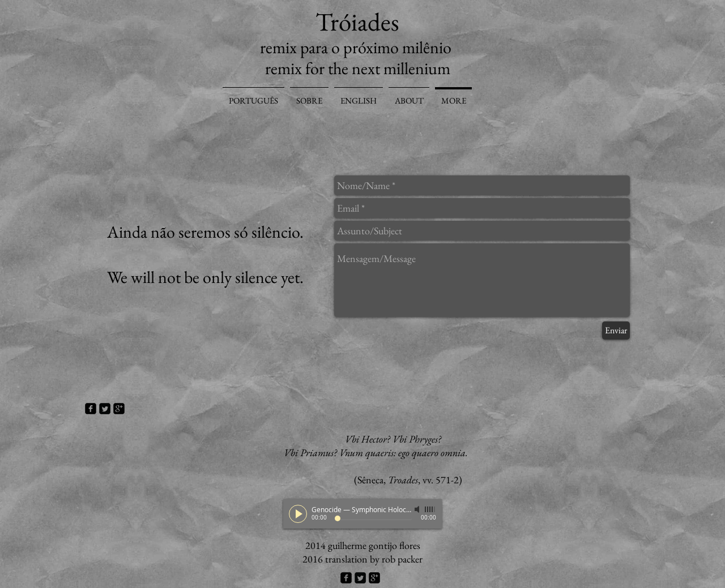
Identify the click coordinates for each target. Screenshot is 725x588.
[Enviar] (616, 331)
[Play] (298, 514)
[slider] (430, 509)
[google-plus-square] (119, 409)
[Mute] (418, 509)
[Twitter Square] (105, 409)
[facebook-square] (91, 409)
